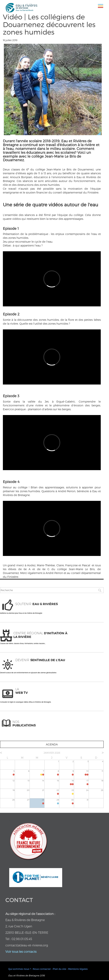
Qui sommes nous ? (20, 969)
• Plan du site (59, 969)
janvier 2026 (52, 753)
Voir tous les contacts (21, 951)
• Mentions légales (77, 969)
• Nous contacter (41, 969)
